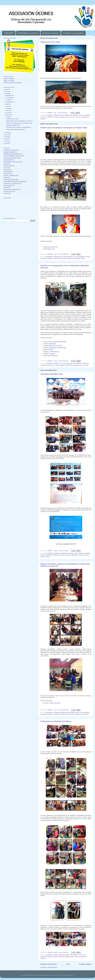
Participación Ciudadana (59, 117)
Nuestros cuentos (51, 33)
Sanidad (64, 258)
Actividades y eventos (28, 33)
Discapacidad (87, 115)
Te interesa (52, 354)
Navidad (55, 957)
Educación (87, 257)
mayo (8, 108)
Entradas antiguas (85, 964)
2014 (7, 135)
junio (8, 106)
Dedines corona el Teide (50, 42)
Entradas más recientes (48, 964)
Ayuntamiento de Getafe (59, 342)
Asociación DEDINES (9, 79)
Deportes (81, 115)
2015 (7, 133)
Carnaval (6, 164)
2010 (7, 143)
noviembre (9, 98)
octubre (9, 100)
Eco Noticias (50, 350)
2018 (7, 89)
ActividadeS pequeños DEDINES (66, 712)
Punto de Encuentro (52, 247)
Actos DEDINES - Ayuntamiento (81, 363)
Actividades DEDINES (64, 115)
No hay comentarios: (63, 113)
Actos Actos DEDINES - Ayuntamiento (13, 156)
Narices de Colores (55, 703)
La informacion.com (54, 352)
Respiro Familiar (57, 258)
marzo (8, 113)
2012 (7, 139)
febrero (9, 115)
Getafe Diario (53, 344)
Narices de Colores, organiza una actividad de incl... (19, 127)
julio (8, 104)
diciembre (9, 96)
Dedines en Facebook (9, 81)
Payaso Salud (51, 249)
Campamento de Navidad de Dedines (56, 721)
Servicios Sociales (84, 365)
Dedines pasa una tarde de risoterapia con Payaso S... (20, 121)
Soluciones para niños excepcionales (13, 83)
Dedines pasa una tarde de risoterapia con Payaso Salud (64, 128)
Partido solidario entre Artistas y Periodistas (14, 181)
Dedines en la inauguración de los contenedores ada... (20, 123)
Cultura (75, 257)
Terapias (83, 258)
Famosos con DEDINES (46, 117)
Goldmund (56, 975)
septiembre (9, 102)
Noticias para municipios (56, 346)
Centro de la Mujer (8, 166)
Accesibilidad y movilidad (52, 115)
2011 (7, 141)
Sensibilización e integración (73, 258)
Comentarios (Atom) (52, 967)
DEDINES (9, 33)
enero (8, 117)
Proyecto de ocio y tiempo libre (73, 117)
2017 (7, 92)
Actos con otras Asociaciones (66, 257)
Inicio (68, 964)
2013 (7, 137)
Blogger (72, 975)
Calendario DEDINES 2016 (52, 374)
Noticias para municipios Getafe (58, 348)
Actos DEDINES (74, 115)
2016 (7, 94)
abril (8, 110)
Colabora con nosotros (73, 33)
